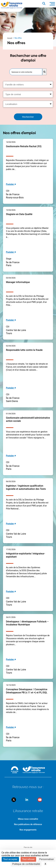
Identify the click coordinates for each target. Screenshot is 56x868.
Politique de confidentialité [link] (26, 864)
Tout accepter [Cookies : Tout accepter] (10, 859)
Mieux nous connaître (28, 819)
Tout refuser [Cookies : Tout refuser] (28, 859)
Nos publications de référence (28, 824)
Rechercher (28, 117)
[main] (28, 384)
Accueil (10, 38)
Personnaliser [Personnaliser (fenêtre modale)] (47, 859)
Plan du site (28, 847)
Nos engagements (28, 830)
